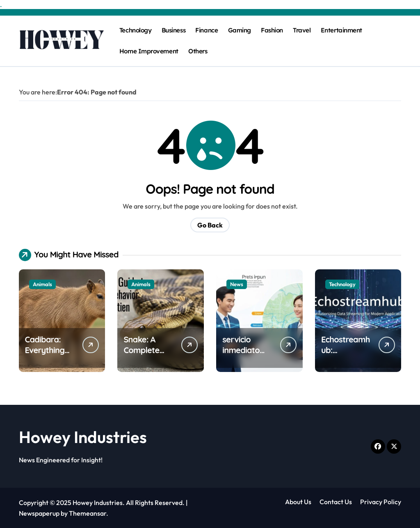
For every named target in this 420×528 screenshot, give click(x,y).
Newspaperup (39, 513)
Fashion (272, 30)
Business (173, 30)
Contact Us (336, 502)
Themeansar (88, 513)
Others (198, 51)
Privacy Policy (381, 502)
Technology (135, 30)
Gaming (240, 30)
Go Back (210, 225)
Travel (302, 30)
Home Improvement (149, 51)
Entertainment (341, 30)
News (237, 284)
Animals (42, 284)
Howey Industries (83, 437)
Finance (207, 30)
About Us (298, 502)
